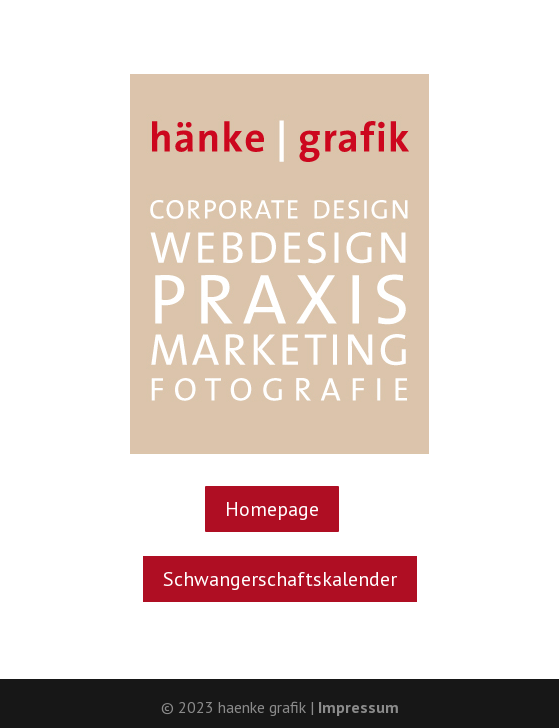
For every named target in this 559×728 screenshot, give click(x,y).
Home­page (272, 509)
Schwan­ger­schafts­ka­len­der (280, 579)
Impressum (358, 707)
